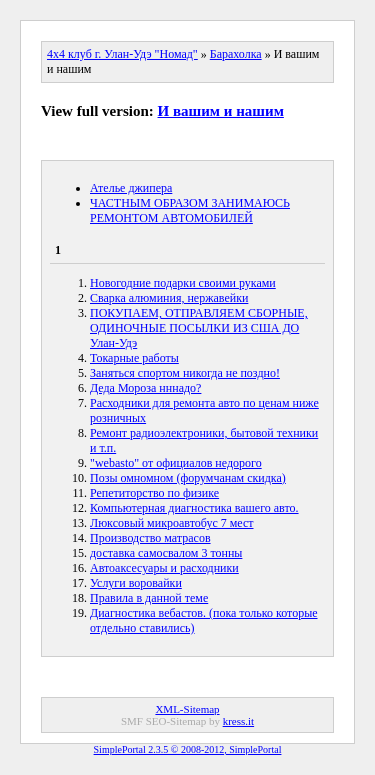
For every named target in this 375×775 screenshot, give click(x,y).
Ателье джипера (131, 188)
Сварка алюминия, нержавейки (169, 298)
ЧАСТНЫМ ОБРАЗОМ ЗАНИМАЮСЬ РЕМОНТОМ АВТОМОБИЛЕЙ (190, 210)
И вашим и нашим (221, 111)
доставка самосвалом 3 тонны (166, 553)
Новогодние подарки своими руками (183, 283)
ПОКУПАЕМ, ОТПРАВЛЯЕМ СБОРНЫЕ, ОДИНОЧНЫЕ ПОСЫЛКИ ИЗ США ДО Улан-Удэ (199, 328)
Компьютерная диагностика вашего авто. (194, 508)
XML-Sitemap (187, 709)
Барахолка (236, 54)
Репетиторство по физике (154, 493)
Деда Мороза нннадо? (145, 388)
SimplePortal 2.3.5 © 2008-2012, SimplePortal (188, 749)
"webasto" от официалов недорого (176, 463)
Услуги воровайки (136, 583)
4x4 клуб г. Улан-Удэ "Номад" (122, 54)
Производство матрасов (150, 538)
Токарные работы (134, 358)
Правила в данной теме (149, 598)
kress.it (238, 721)
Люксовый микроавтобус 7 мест (172, 523)
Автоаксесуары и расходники (164, 568)
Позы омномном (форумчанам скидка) (188, 478)
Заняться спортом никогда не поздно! (185, 373)
